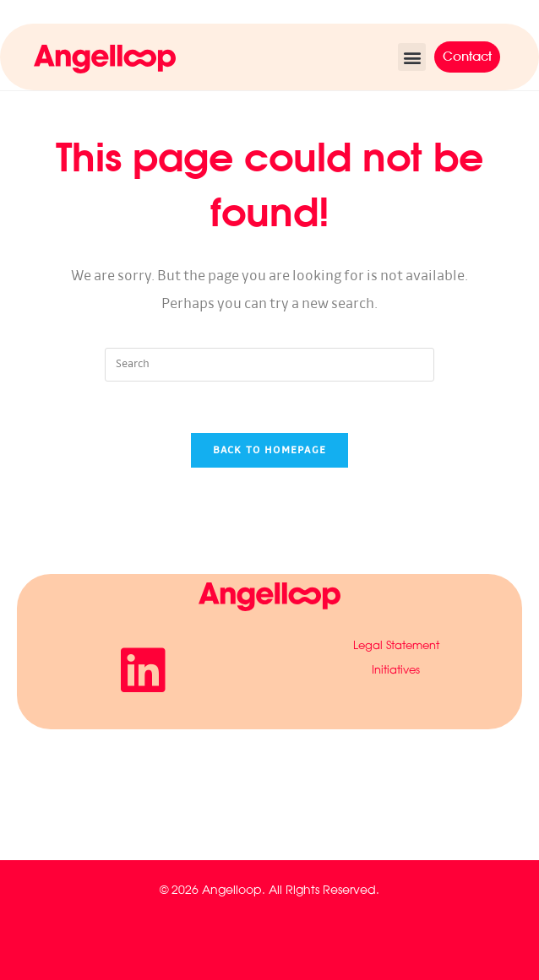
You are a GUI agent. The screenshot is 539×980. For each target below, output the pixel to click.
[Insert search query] (269, 365)
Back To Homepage (270, 450)
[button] (412, 57)
